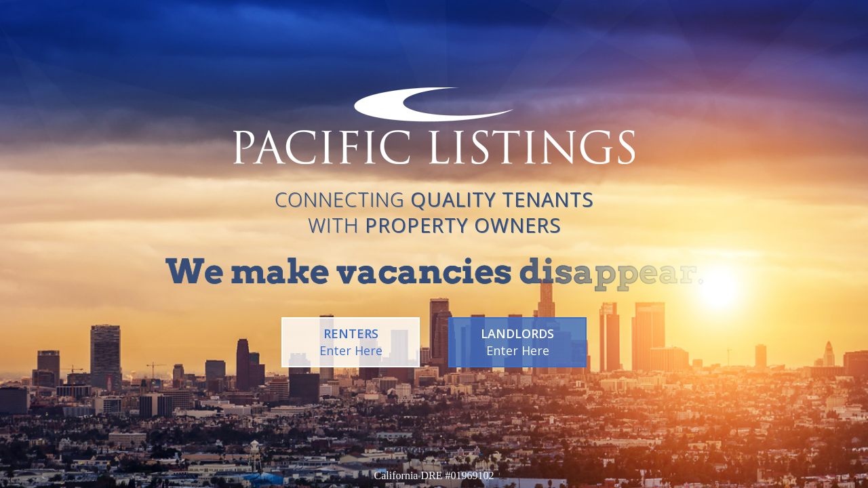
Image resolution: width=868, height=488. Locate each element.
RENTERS (351, 342)
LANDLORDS (517, 342)
